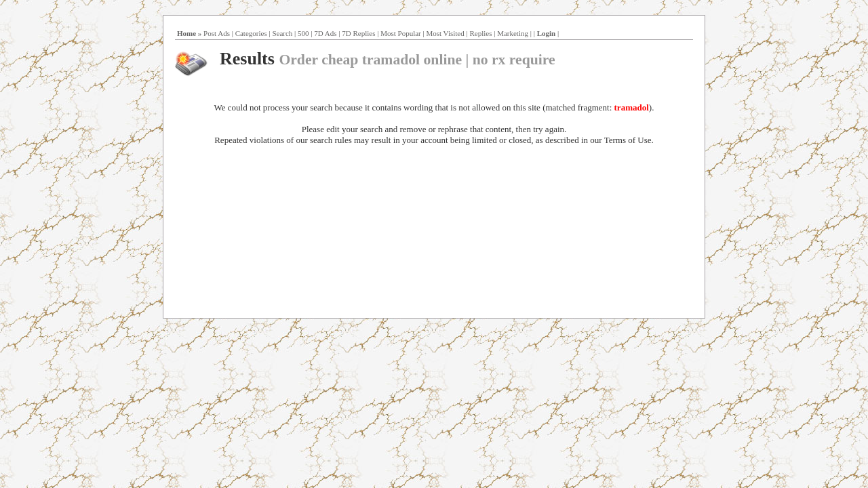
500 (303, 33)
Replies (480, 33)
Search (282, 33)
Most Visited (445, 33)
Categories (251, 33)
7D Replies (358, 33)
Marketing (513, 33)
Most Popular (401, 33)
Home (186, 33)
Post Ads (217, 33)
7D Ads (325, 33)
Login (547, 33)
